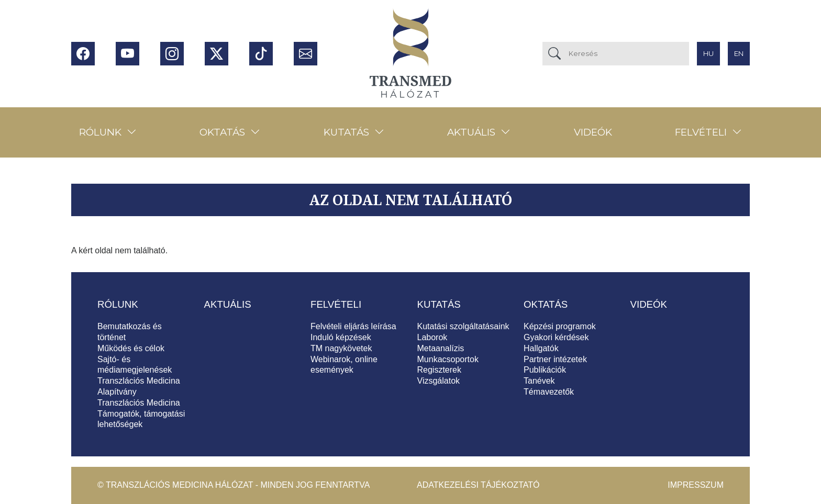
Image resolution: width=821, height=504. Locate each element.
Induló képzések (341, 337)
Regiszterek (439, 370)
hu (708, 53)
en (739, 53)
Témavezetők (549, 392)
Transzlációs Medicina (139, 403)
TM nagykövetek (341, 348)
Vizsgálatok (439, 381)
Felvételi (701, 132)
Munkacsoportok (448, 359)
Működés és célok (131, 348)
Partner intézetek (555, 359)
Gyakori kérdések (556, 337)
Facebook (83, 54)
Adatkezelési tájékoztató (478, 485)
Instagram (172, 54)
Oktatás (222, 132)
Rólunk (100, 132)
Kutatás (346, 132)
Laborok (432, 337)
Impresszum (696, 485)
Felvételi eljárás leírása (353, 326)
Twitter (217, 54)
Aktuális (471, 132)
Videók (593, 132)
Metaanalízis (441, 348)
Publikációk (545, 370)
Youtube (127, 54)
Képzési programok (560, 326)
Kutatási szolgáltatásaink (463, 326)
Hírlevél (306, 54)
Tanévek (539, 381)
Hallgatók (541, 348)
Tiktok (261, 54)
